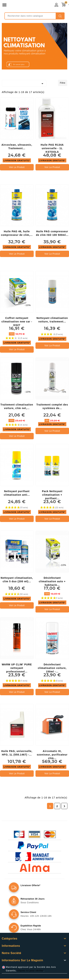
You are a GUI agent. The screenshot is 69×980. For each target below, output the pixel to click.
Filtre (63, 83)
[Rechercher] (34, 16)
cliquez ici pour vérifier (30, 971)
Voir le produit (17, 167)
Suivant (64, 806)
